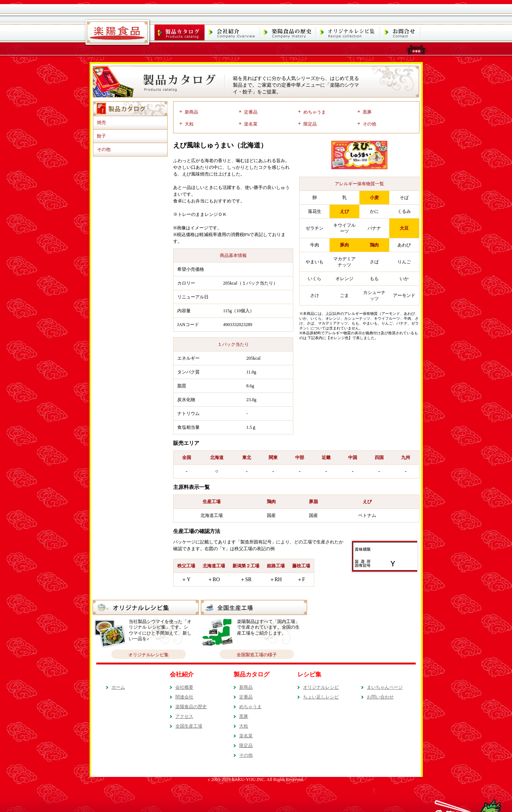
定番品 (251, 112)
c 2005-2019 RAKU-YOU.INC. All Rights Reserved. (256, 780)
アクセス (184, 716)
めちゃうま (315, 112)
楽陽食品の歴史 (191, 707)
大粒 (189, 124)
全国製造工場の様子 (257, 655)
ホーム (118, 687)
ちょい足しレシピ (321, 697)
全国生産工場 (189, 726)
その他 (104, 149)
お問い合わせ (380, 697)
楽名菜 (251, 124)
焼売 (102, 123)
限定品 (310, 124)
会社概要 (184, 687)
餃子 (102, 136)
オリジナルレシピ (321, 687)
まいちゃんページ (385, 687)
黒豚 (367, 112)
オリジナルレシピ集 (149, 655)
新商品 (191, 112)
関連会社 (184, 697)
